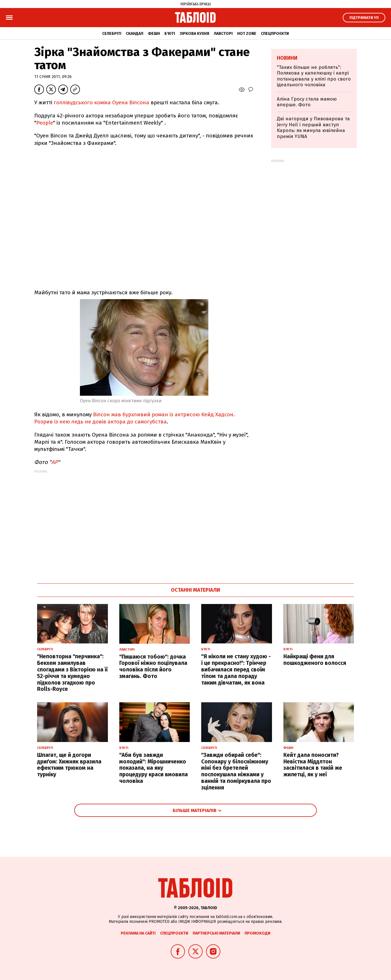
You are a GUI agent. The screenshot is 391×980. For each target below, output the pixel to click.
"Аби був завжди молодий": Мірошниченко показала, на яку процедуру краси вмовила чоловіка (154, 768)
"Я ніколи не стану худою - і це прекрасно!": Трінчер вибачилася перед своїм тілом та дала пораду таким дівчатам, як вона (236, 669)
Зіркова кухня (194, 34)
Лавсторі (223, 34)
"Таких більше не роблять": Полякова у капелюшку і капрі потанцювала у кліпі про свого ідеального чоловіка (314, 76)
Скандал (135, 34)
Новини (287, 58)
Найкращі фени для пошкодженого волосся (315, 660)
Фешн (154, 34)
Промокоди (257, 933)
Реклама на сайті (138, 933)
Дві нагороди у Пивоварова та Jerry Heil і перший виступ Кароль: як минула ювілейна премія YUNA (313, 127)
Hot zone (247, 34)
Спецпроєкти (275, 34)
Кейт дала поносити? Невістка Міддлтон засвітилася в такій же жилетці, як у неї (313, 765)
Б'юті (170, 34)
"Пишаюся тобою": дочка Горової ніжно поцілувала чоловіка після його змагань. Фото (153, 666)
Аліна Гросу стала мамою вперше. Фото (307, 102)
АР (55, 462)
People (45, 123)
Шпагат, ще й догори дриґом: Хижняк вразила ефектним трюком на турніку (69, 765)
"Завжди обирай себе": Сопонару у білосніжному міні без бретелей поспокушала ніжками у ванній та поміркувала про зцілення (236, 771)
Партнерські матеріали (216, 933)
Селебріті (112, 34)
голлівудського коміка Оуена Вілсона (101, 102)
